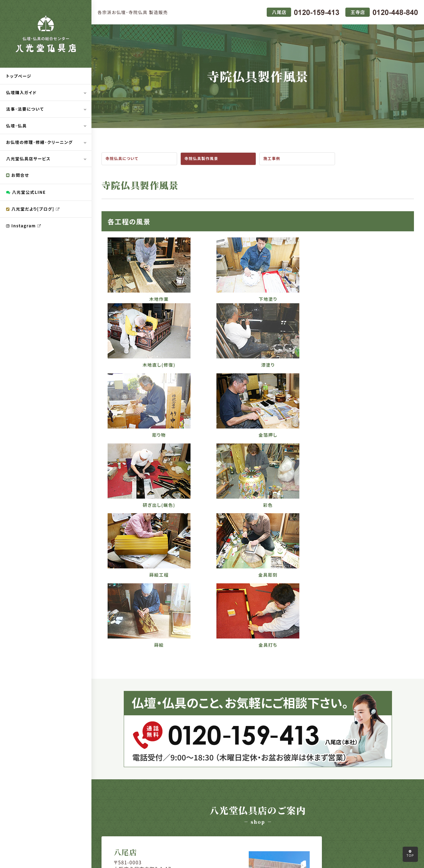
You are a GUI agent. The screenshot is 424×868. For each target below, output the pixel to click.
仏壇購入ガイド (22, 93)
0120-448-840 (311, 704)
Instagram (25, 228)
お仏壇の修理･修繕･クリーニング (41, 143)
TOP (410, 854)
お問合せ (18, 177)
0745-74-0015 (311, 694)
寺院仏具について (123, 159)
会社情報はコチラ (151, 717)
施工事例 (273, 159)
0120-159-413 (152, 697)
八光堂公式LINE (27, 194)
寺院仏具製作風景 (203, 159)
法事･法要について (26, 110)
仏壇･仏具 (17, 126)
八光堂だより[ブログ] (34, 211)
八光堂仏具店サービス (29, 160)
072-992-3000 (152, 687)
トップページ (19, 76)
